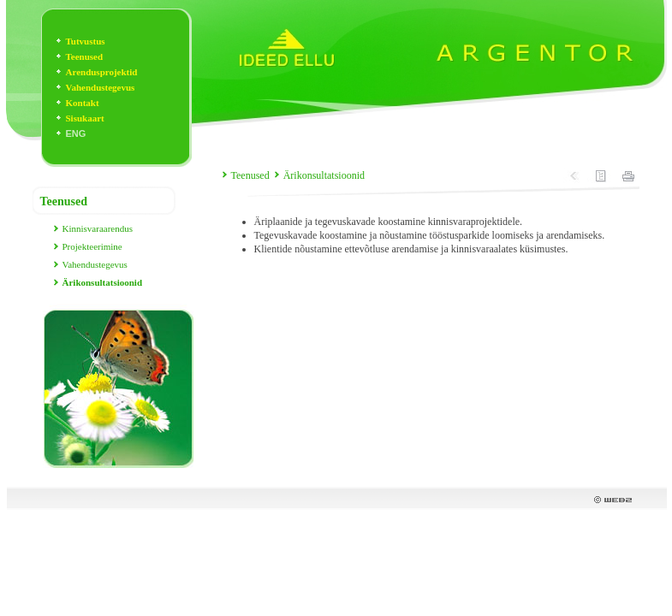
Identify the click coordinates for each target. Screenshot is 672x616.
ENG (76, 133)
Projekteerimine (92, 246)
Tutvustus (86, 41)
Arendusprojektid (102, 72)
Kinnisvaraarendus (98, 228)
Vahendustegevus (101, 87)
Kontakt (83, 103)
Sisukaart (85, 118)
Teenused (85, 56)
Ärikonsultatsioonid (324, 175)
